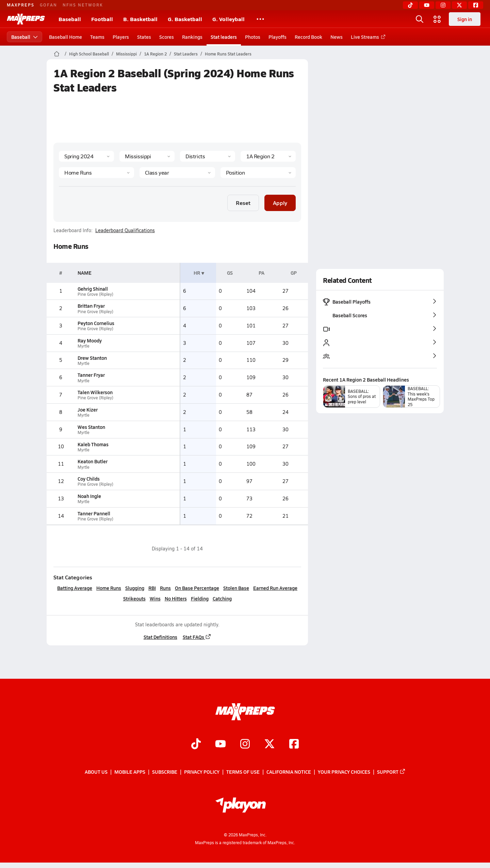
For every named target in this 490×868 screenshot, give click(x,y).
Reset (243, 203)
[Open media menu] (437, 19)
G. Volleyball (228, 19)
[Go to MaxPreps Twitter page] (269, 745)
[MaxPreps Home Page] (57, 54)
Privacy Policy (202, 772)
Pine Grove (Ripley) (95, 294)
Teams (97, 37)
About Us (96, 772)
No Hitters (175, 598)
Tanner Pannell (94, 513)
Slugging (135, 588)
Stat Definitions (160, 637)
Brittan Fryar (91, 306)
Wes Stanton (91, 427)
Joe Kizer (88, 409)
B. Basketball (140, 19)
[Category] (96, 173)
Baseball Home (66, 37)
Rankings (192, 37)
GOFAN (48, 5)
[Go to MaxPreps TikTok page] (196, 745)
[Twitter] (459, 5)
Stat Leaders (186, 54)
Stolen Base (236, 588)
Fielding (199, 598)
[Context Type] (208, 156)
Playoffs (277, 37)
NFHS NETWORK (83, 5)
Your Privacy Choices (344, 772)
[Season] (86, 156)
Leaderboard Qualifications (125, 230)
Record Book (308, 37)
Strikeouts (134, 598)
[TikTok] (410, 5)
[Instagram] (443, 5)
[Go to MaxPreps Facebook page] (294, 745)
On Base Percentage (197, 588)
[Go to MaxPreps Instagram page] (245, 745)
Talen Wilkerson (95, 392)
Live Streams (367, 37)
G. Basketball (185, 19)
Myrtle (84, 346)
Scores (167, 37)
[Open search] (420, 19)
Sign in (465, 19)
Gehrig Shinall (93, 289)
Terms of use (243, 772)
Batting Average (75, 588)
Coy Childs (89, 479)
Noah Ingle (89, 496)
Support (391, 772)
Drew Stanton (92, 358)
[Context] (268, 156)
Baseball (70, 19)
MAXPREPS (21, 5)
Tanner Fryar (91, 375)
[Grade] (177, 173)
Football (102, 19)
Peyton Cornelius (96, 323)
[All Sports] (260, 19)
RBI (152, 588)
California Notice (289, 772)
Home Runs (109, 588)
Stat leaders (224, 37)
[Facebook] (476, 5)
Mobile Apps (130, 772)
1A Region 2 (155, 54)
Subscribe (165, 772)
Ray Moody (90, 340)
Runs (165, 588)
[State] (147, 156)
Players (121, 37)
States (144, 37)
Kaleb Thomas (93, 444)
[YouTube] (427, 5)
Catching (222, 598)
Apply (280, 203)
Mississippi (126, 54)
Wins (155, 598)
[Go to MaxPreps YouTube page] (220, 745)
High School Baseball (89, 54)
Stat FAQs (197, 637)
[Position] (258, 173)
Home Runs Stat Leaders (228, 54)
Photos (253, 37)
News (337, 37)
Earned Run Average (275, 588)
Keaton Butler (93, 461)
